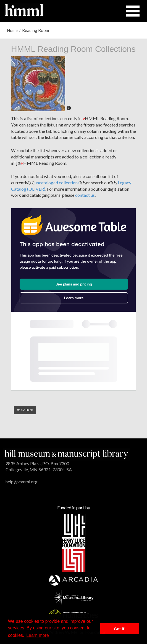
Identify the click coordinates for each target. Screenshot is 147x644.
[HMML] (66, 454)
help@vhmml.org (22, 482)
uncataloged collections (57, 183)
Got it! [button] (120, 629)
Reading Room (36, 30)
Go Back (25, 410)
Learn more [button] (38, 635)
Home (12, 30)
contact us (85, 195)
